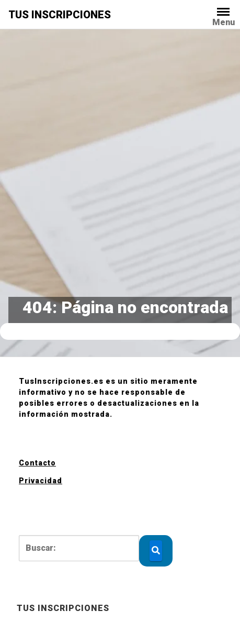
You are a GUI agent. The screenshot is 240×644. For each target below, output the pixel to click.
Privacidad (41, 481)
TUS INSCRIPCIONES (60, 15)
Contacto (37, 463)
